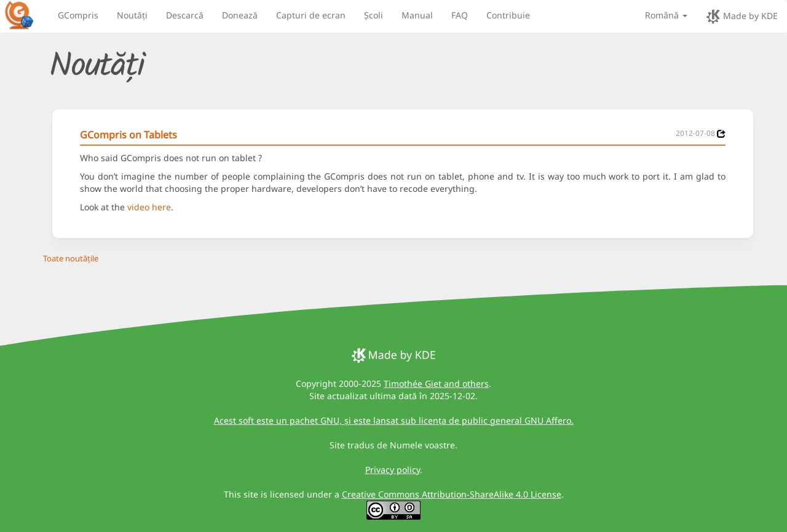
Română (666, 15)
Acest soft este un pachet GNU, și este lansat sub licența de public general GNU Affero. (394, 420)
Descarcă (185, 15)
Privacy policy (393, 470)
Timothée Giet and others (436, 383)
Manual (417, 15)
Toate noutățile (71, 258)
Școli (374, 15)
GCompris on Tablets (129, 135)
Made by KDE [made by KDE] (742, 17)
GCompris (78, 15)
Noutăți (132, 15)
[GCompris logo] (26, 15)
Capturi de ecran (311, 15)
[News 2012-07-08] (721, 134)
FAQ (460, 15)
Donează (240, 15)
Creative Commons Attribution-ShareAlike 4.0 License (452, 494)
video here (149, 207)
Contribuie (508, 15)
